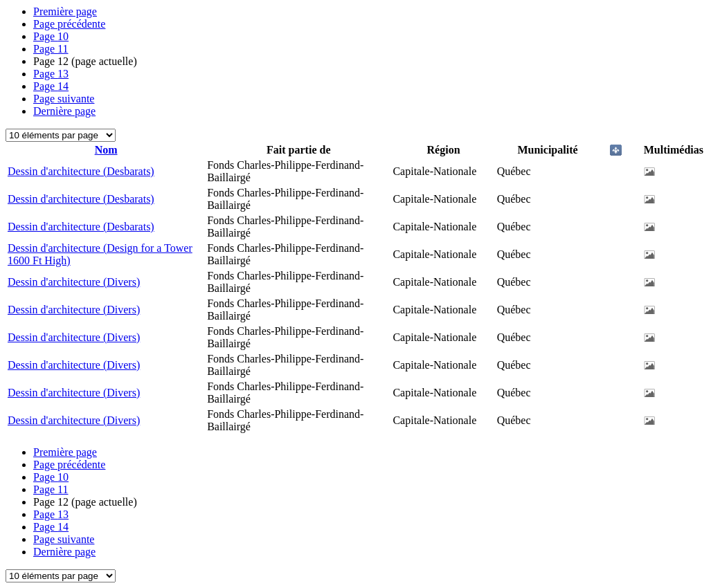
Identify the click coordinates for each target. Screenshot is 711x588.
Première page (65, 11)
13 (51, 74)
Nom (106, 150)
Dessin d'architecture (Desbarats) (81, 171)
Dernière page (64, 111)
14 (51, 86)
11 (51, 49)
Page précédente (69, 24)
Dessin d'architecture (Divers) (74, 282)
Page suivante (64, 99)
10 (51, 36)
